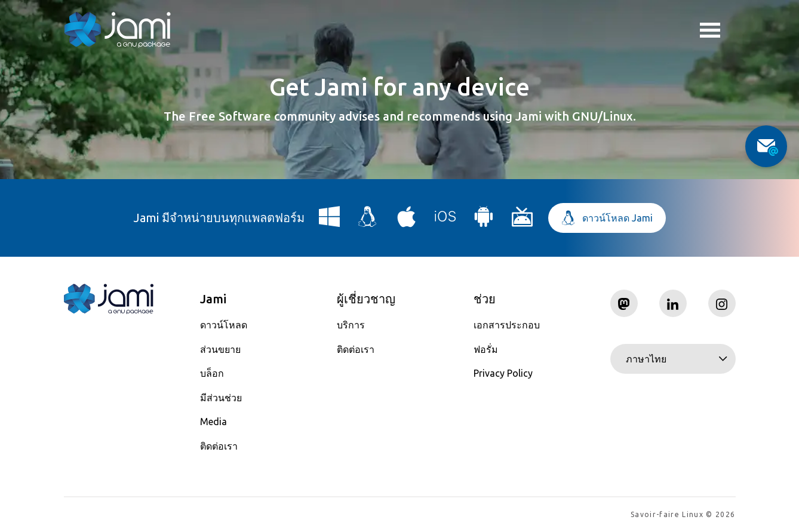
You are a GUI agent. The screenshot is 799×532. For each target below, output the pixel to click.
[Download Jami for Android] (484, 221)
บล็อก (212, 373)
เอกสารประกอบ (507, 325)
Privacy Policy (503, 373)
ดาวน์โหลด (224, 325)
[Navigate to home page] (118, 30)
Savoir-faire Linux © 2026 (683, 514)
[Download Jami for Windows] (330, 221)
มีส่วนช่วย (221, 398)
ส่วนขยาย (220, 349)
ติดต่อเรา (219, 446)
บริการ (351, 325)
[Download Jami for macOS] (407, 221)
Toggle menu (710, 32)
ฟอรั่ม (486, 349)
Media (213, 422)
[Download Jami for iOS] (445, 221)
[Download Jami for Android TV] (523, 221)
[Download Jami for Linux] (368, 221)
